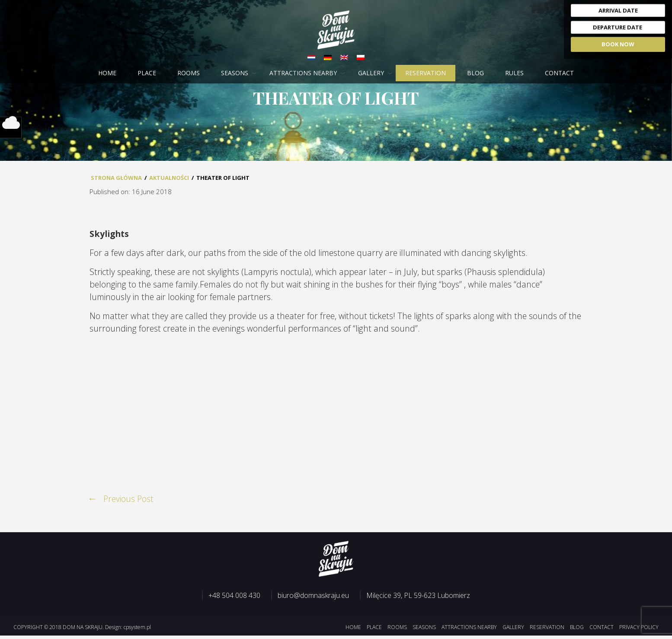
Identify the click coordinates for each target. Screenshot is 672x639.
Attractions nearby (303, 73)
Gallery (371, 73)
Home (107, 73)
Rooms (189, 73)
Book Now (618, 44)
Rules (514, 73)
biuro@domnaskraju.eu (313, 599)
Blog (475, 73)
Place (147, 73)
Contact (559, 73)
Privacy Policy (639, 631)
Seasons (235, 73)
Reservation (426, 73)
